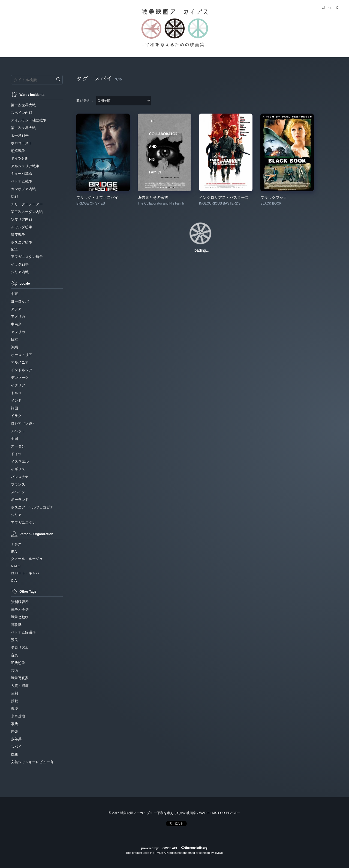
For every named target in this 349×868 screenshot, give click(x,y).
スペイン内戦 (22, 113)
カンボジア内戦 (23, 189)
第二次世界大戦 (23, 128)
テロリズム (20, 648)
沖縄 (14, 347)
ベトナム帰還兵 (23, 632)
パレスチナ (20, 477)
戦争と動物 (20, 617)
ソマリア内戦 (22, 219)
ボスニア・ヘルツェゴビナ (32, 507)
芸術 (14, 670)
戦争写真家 (20, 678)
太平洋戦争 (20, 135)
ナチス (16, 544)
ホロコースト (22, 143)
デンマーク (20, 378)
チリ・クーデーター (27, 204)
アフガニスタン (23, 523)
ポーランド (20, 500)
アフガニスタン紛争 (27, 257)
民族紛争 (18, 663)
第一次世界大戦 (23, 105)
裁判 (14, 693)
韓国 (14, 408)
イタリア (18, 385)
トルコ (16, 393)
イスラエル (20, 462)
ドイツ (16, 454)
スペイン (18, 492)
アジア (16, 309)
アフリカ (18, 332)
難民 (14, 640)
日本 (14, 339)
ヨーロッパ (20, 301)
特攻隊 (16, 625)
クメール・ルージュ (27, 559)
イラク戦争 (20, 264)
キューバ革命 (22, 174)
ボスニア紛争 (22, 242)
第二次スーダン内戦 (27, 212)
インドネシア (22, 370)
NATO (16, 566)
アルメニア (20, 362)
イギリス (18, 469)
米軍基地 (18, 716)
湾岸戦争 (18, 235)
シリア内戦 (20, 272)
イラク (16, 416)
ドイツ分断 (20, 158)
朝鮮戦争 (18, 151)
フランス (18, 484)
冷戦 (14, 197)
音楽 (14, 655)
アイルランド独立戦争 (29, 120)
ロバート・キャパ (25, 573)
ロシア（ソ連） (23, 423)
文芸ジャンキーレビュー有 (32, 762)
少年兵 (16, 739)
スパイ (16, 747)
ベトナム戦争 (22, 181)
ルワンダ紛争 (22, 227)
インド (16, 401)
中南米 (16, 324)
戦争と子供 (20, 609)
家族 (14, 724)
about (327, 8)
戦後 (14, 709)
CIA (14, 581)
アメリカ (18, 317)
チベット (18, 431)
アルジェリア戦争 (25, 166)
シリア (16, 515)
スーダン (18, 446)
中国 (14, 439)
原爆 (14, 731)
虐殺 (14, 754)
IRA (14, 552)
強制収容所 (20, 602)
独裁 (14, 701)
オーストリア (22, 355)
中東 (14, 294)
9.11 (14, 250)
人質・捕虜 (20, 686)
